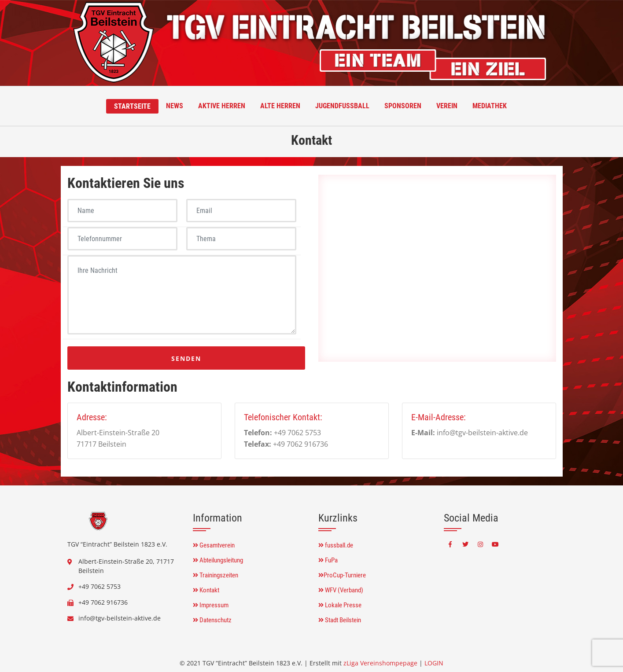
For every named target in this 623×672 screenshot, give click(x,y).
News (175, 106)
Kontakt (206, 590)
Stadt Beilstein (340, 620)
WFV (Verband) (341, 590)
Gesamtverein (214, 545)
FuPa (328, 560)
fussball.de (336, 545)
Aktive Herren (222, 106)
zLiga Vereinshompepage (380, 663)
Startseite (132, 106)
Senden (186, 358)
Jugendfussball (342, 106)
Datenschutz (212, 620)
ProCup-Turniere (342, 575)
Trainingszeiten (216, 575)
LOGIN (434, 663)
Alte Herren (280, 106)
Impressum (211, 605)
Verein (447, 106)
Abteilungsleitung (218, 560)
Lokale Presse (340, 605)
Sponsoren (403, 106)
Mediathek (490, 106)
